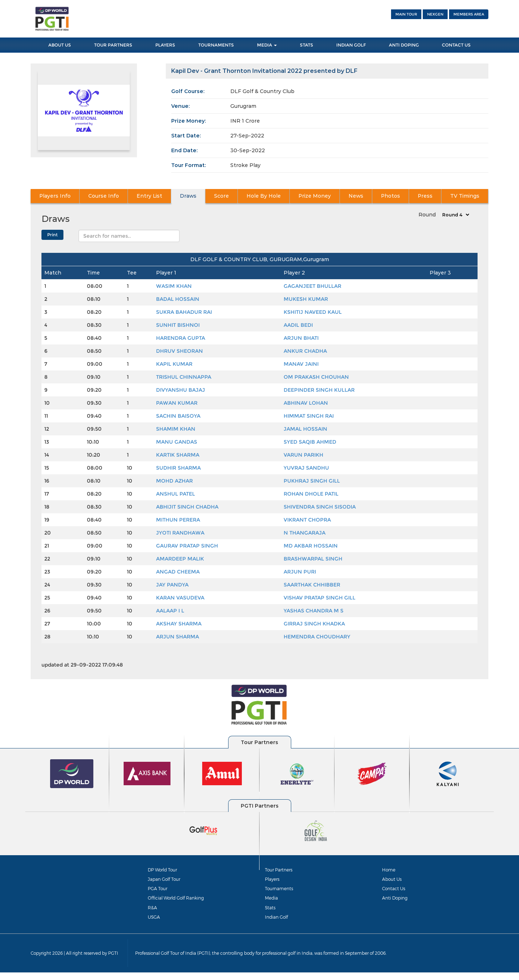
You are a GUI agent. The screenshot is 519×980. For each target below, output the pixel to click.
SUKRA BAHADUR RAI (184, 312)
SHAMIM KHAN (176, 429)
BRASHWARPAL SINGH (313, 559)
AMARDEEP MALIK (180, 559)
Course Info (104, 196)
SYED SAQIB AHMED (310, 442)
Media (267, 45)
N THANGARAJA (305, 533)
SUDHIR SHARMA (178, 468)
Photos (391, 196)
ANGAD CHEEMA (178, 572)
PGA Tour (158, 891)
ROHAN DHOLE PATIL (311, 494)
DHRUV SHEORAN (179, 351)
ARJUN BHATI (301, 338)
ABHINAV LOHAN (306, 403)
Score (221, 196)
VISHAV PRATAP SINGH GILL (320, 598)
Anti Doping (404, 45)
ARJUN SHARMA (178, 637)
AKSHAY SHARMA (179, 624)
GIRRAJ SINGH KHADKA (314, 624)
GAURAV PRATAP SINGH (187, 546)
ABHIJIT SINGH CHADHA (187, 507)
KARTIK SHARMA (178, 455)
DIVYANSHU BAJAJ (181, 390)
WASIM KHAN (174, 286)
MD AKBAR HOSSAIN (311, 546)
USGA (154, 923)
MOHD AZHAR (174, 481)
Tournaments (216, 45)
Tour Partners (113, 45)
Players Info (55, 196)
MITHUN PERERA (178, 520)
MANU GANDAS (177, 442)
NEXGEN (435, 14)
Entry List (149, 196)
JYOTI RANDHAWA (180, 533)
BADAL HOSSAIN (178, 299)
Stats (307, 45)
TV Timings (465, 196)
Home (389, 870)
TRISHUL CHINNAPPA (184, 377)
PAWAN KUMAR (177, 403)
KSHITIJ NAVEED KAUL (313, 312)
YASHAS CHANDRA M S (314, 611)
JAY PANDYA (172, 585)
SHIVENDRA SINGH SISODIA (320, 507)
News (356, 196)
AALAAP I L (170, 611)
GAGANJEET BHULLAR (312, 286)
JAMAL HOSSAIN (305, 429)
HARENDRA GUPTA (181, 338)
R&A (152, 912)
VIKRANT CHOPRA (307, 520)
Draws (188, 196)
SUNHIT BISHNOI (178, 325)
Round (427, 215)
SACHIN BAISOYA (178, 416)
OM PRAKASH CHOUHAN (316, 377)
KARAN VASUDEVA (180, 598)
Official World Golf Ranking (179, 902)
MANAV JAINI (301, 364)
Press (425, 196)
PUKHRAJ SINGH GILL (312, 481)
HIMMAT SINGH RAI (309, 416)
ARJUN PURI (300, 572)
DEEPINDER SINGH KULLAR (319, 390)
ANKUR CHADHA (305, 351)
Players (165, 45)
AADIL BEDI (298, 325)
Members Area (469, 14)
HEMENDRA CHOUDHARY (317, 637)
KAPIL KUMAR (174, 364)
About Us (60, 45)
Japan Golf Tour (166, 880)
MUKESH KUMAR (306, 299)
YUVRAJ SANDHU (306, 468)
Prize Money (314, 196)
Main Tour (406, 14)
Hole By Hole (263, 196)
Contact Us (456, 45)
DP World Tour (164, 870)
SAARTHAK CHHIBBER (312, 585)
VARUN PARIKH (303, 455)
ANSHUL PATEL (176, 494)
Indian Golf (351, 45)
